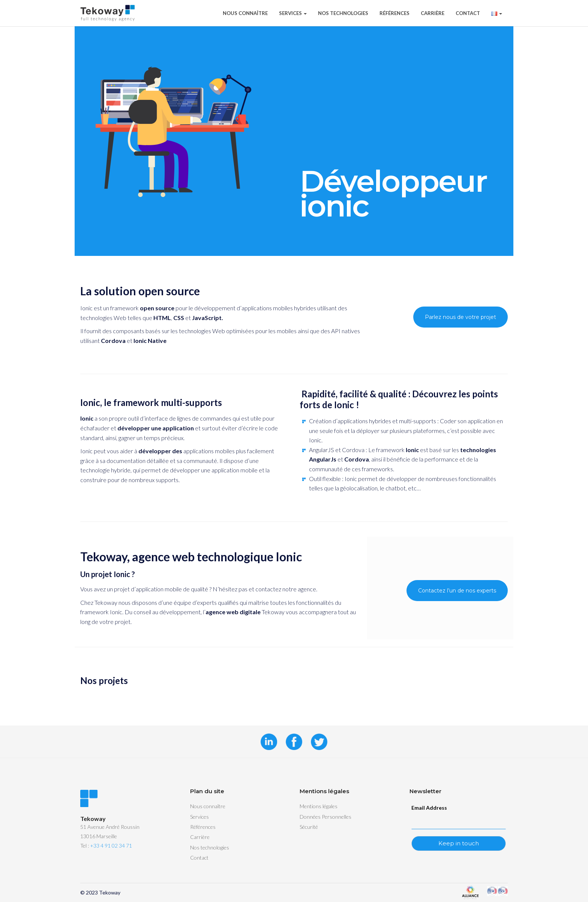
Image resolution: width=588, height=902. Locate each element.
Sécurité (309, 827)
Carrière (433, 13)
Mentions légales (319, 806)
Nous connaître (245, 13)
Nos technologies (343, 13)
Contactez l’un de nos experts (457, 591)
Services (293, 13)
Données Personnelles (325, 817)
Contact (468, 13)
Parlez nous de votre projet (460, 317)
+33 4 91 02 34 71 (111, 846)
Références (394, 13)
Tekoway (110, 892)
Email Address (429, 808)
